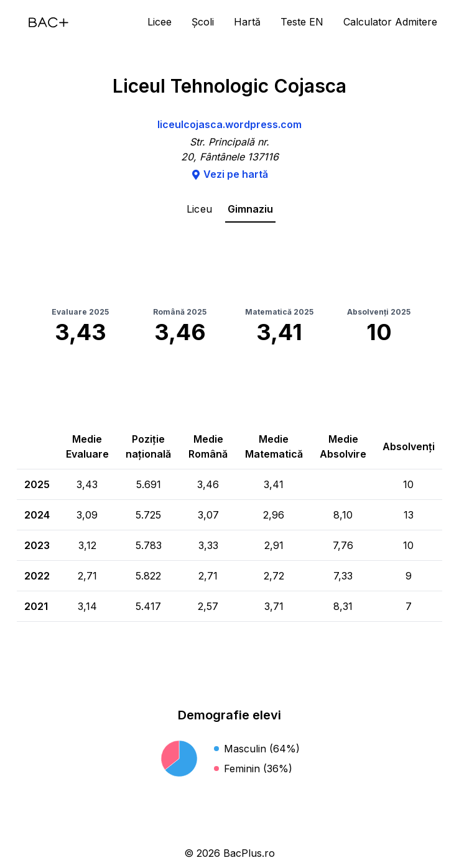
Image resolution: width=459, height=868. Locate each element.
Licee (160, 22)
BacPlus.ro (249, 853)
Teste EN (302, 22)
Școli (203, 22)
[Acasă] (49, 22)
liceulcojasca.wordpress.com (229, 124)
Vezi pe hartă (229, 174)
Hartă (247, 22)
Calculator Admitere (390, 22)
